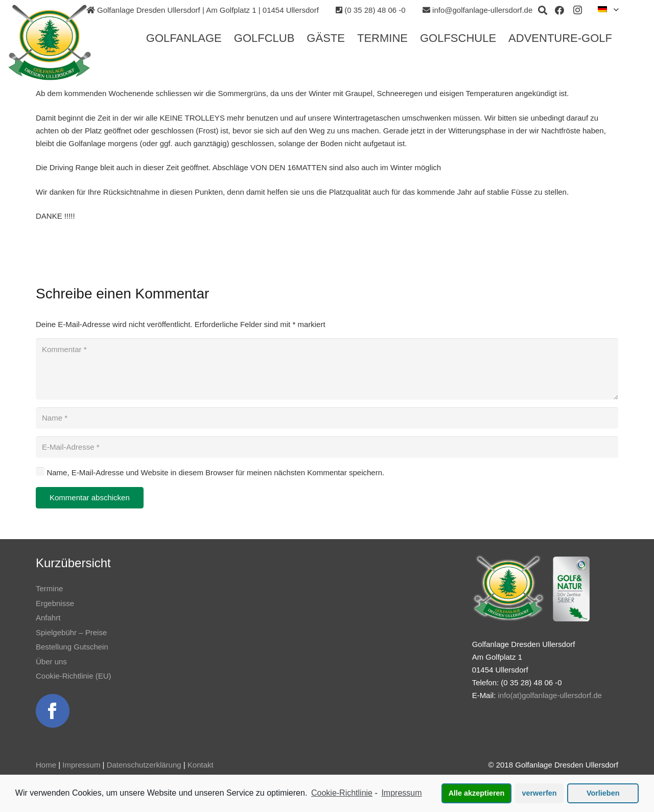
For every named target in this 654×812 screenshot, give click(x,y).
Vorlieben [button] (603, 793)
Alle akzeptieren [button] (477, 793)
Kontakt (201, 765)
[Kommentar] (327, 369)
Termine (49, 588)
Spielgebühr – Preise (71, 632)
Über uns (51, 662)
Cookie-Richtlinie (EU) (74, 676)
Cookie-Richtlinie (342, 793)
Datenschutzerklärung (144, 765)
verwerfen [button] (540, 793)
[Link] (50, 42)
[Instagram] (578, 10)
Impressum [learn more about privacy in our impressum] (401, 793)
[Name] (327, 418)
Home (46, 765)
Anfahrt (48, 618)
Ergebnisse (55, 603)
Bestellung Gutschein (72, 647)
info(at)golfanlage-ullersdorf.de (550, 695)
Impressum (81, 765)
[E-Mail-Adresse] (327, 447)
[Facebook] (559, 10)
